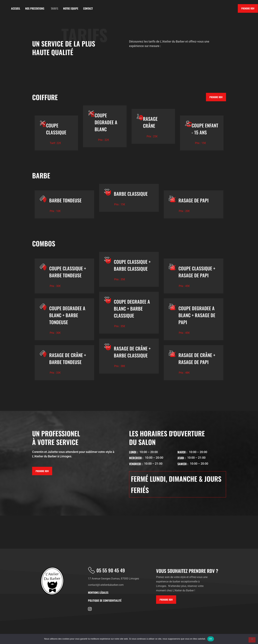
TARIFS (55, 8)
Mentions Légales (98, 593)
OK (211, 639)
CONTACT (88, 8)
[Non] (252, 640)
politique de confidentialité (105, 600)
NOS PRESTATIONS (36, 8)
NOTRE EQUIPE (71, 8)
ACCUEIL (16, 8)
